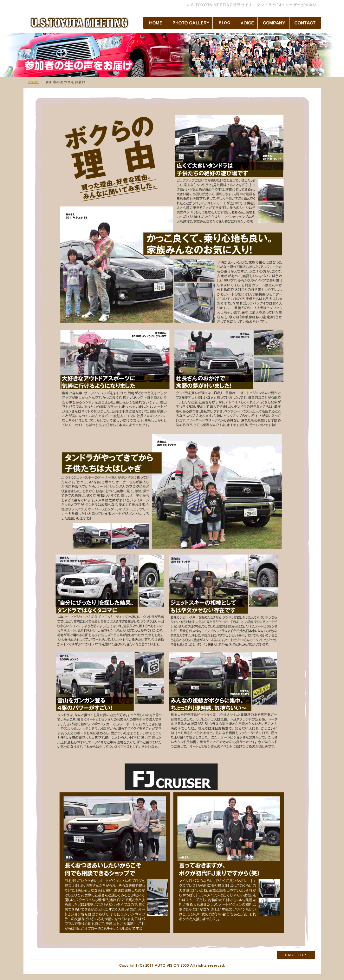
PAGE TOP (296, 955)
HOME (33, 82)
